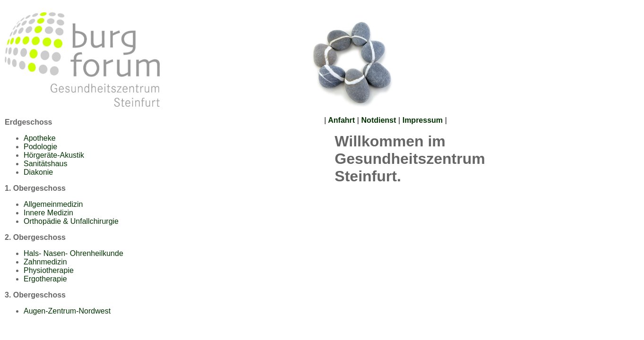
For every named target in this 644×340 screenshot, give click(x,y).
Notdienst (380, 120)
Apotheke (40, 138)
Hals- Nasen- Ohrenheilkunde (73, 253)
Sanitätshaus (46, 164)
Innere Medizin (48, 213)
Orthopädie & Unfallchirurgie (71, 221)
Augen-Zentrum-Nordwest (67, 311)
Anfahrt (341, 120)
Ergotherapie (45, 279)
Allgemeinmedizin (53, 204)
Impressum (423, 120)
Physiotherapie (49, 270)
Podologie (40, 147)
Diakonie (38, 172)
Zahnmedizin (45, 262)
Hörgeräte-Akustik (54, 155)
